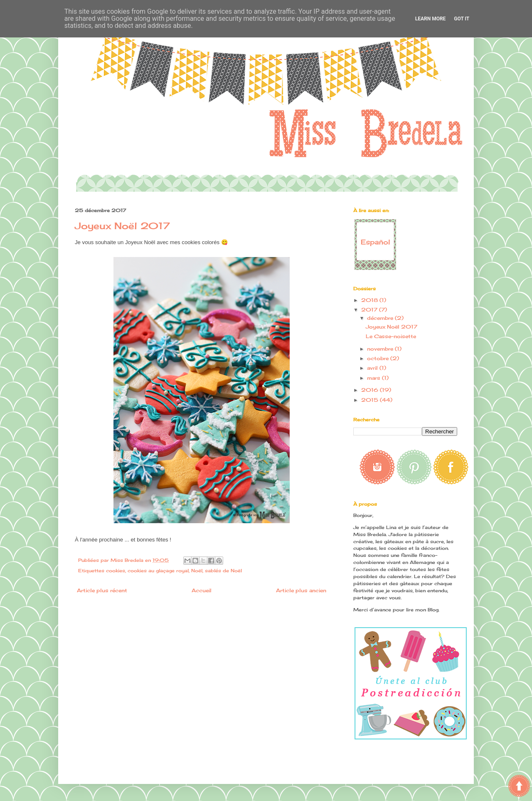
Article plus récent (102, 590)
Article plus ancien (301, 590)
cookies (116, 571)
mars (374, 378)
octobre (379, 358)
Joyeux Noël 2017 (392, 327)
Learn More (431, 19)
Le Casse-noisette (391, 336)
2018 (370, 300)
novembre (381, 349)
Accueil (202, 590)
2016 (371, 390)
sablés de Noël (223, 571)
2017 (370, 310)
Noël (197, 571)
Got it (462, 19)
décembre (381, 318)
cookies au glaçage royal (158, 571)
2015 (371, 400)
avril (373, 368)
